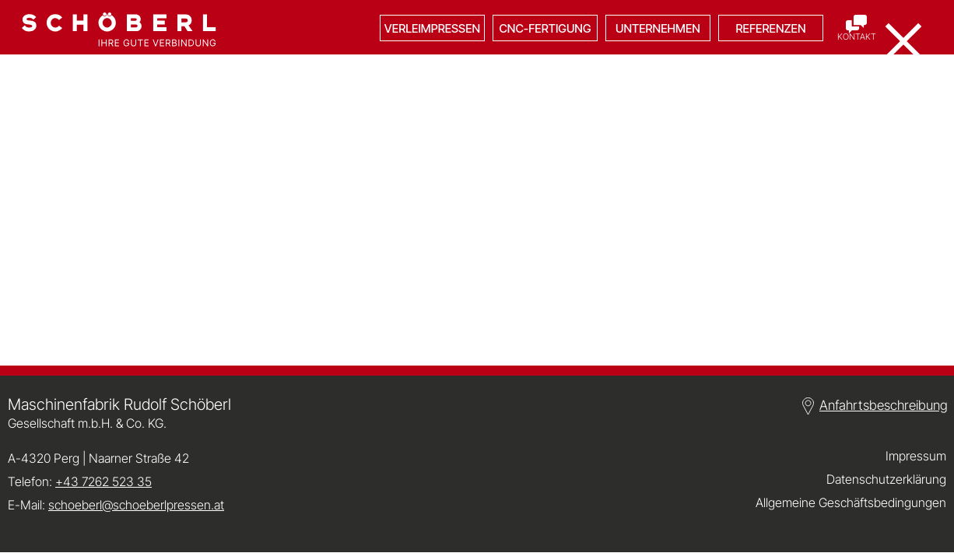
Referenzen (771, 28)
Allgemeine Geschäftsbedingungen (851, 502)
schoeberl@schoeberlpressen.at (136, 505)
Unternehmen (658, 28)
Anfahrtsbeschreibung (884, 405)
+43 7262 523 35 (103, 481)
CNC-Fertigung (545, 28)
